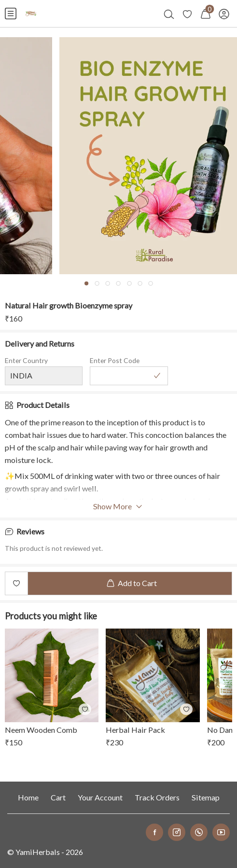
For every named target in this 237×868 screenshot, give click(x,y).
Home (28, 797)
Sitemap (206, 797)
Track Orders (157, 797)
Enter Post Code (115, 360)
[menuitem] (11, 14)
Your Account (100, 797)
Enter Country (26, 360)
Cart (58, 797)
